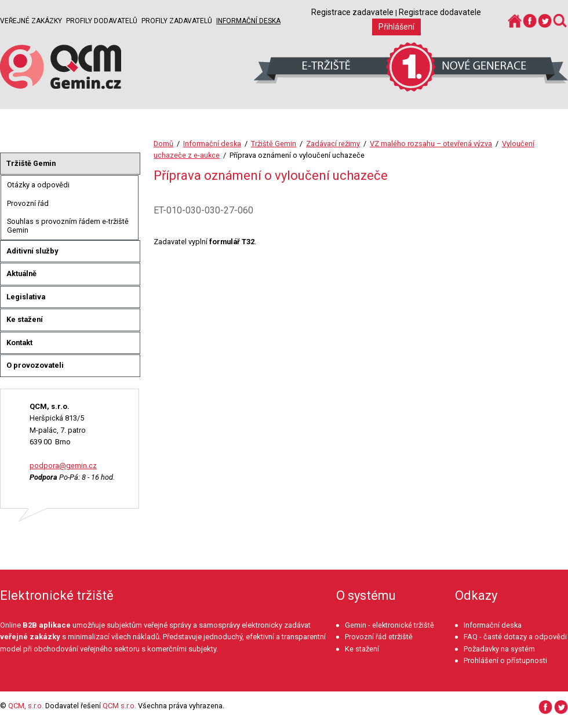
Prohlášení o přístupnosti (505, 660)
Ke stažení (25, 319)
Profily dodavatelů (102, 21)
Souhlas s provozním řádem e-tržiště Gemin (68, 226)
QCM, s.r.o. (26, 706)
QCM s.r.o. (119, 706)
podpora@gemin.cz (63, 466)
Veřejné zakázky (31, 21)
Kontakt (19, 343)
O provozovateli (35, 365)
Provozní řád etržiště (379, 637)
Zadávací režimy (333, 144)
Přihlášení (396, 27)
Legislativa (26, 297)
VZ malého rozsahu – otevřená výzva (431, 144)
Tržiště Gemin (274, 144)
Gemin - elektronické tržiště (389, 625)
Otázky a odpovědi (38, 185)
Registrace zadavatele (352, 12)
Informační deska (248, 21)
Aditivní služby (32, 251)
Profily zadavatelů (177, 21)
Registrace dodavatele (440, 12)
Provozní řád (28, 203)
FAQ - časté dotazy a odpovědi (515, 637)
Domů (163, 144)
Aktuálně (21, 274)
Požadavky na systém (499, 649)
